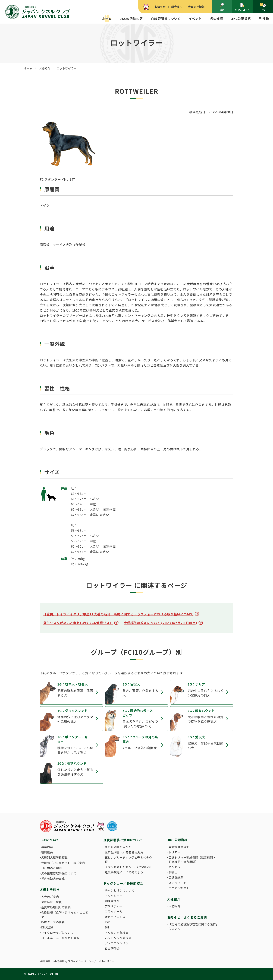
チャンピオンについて (120, 890)
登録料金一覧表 (52, 902)
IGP (107, 922)
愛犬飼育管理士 (179, 847)
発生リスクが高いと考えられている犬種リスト (78, 623)
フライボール (114, 911)
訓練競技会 (112, 901)
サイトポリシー (105, 961)
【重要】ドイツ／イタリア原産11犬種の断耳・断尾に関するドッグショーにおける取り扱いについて (118, 614)
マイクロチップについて (57, 933)
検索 (222, 7)
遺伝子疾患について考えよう (124, 872)
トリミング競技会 (117, 933)
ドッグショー (114, 896)
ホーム (107, 18)
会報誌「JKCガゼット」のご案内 (63, 863)
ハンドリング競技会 (118, 938)
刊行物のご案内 (52, 868)
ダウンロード (242, 7)
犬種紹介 (175, 906)
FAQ (263, 7)
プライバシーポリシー (81, 961)
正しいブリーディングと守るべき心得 (128, 860)
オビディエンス (115, 917)
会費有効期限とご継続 (56, 907)
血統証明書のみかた (118, 847)
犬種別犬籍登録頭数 (54, 857)
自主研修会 (112, 948)
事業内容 (47, 847)
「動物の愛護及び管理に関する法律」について (193, 926)
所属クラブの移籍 (53, 922)
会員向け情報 (196, 7)
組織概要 (47, 852)
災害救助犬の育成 (53, 878)
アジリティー (114, 906)
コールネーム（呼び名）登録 (60, 938)
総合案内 (177, 7)
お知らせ (160, 7)
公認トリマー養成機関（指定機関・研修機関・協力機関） (192, 860)
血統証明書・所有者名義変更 (124, 852)
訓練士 (173, 872)
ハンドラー (176, 867)
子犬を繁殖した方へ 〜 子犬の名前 (128, 867)
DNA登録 (47, 927)
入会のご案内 (50, 897)
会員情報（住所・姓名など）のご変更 (65, 915)
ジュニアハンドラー (118, 943)
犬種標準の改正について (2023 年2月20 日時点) (160, 623)
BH (107, 927)
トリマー (175, 852)
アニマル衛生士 (179, 888)
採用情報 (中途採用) (53, 961)
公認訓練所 (176, 877)
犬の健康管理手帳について (59, 873)
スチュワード (178, 883)
